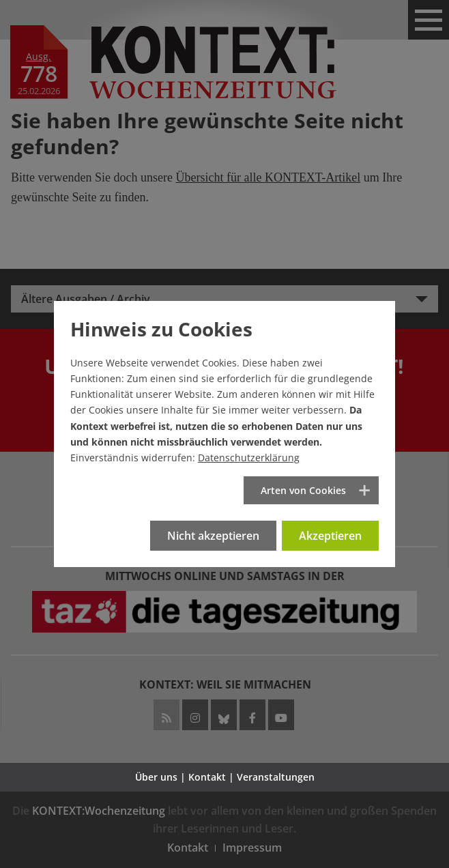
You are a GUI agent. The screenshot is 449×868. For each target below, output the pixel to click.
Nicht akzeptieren (213, 536)
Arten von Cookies (303, 490)
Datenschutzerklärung (249, 458)
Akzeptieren (330, 536)
